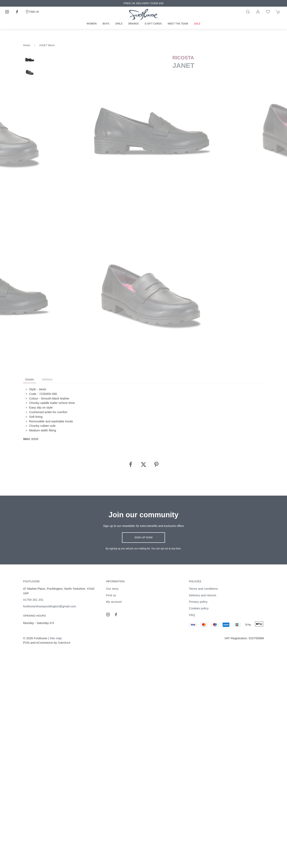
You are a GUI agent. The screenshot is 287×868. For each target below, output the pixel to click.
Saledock (64, 643)
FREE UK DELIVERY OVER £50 (143, 3)
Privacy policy (198, 602)
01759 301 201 (33, 600)
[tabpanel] (152, 131)
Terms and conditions (203, 589)
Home (27, 45)
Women (92, 24)
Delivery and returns (203, 595)
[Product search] (248, 12)
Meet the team (178, 24)
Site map (56, 638)
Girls (119, 24)
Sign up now (144, 537)
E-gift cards (153, 24)
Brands (134, 24)
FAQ (192, 615)
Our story (112, 589)
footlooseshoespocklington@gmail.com (50, 606)
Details (30, 379)
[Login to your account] (258, 12)
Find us (111, 595)
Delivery (47, 379)
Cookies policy (199, 608)
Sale (197, 24)
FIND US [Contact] (32, 12)
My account (114, 602)
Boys (106, 24)
